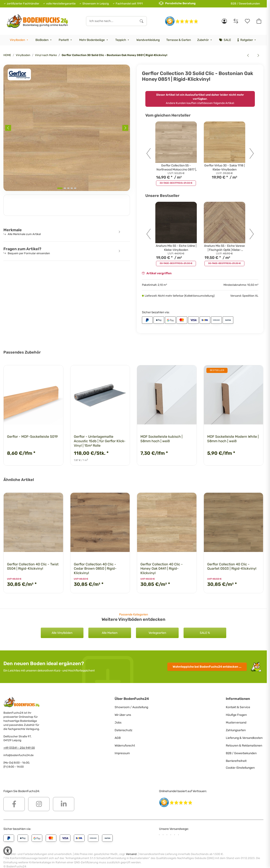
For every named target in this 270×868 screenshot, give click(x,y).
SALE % (205, 633)
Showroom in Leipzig (96, 4)
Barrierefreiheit (236, 761)
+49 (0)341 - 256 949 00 (19, 748)
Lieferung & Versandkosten (244, 738)
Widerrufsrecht (125, 746)
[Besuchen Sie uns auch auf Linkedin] (64, 804)
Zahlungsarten (236, 730)
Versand (131, 847)
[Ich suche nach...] (111, 21)
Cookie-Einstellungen (240, 768)
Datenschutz (123, 730)
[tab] (60, 188)
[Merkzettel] (247, 21)
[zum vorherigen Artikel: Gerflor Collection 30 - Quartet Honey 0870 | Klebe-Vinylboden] (248, 55)
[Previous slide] (8, 128)
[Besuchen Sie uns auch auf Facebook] (14, 804)
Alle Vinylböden (62, 633)
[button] (224, 21)
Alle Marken (110, 633)
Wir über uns (123, 715)
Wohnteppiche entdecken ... (207, 667)
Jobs (118, 723)
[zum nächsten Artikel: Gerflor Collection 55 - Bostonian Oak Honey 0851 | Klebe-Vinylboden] (258, 55)
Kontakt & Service (238, 707)
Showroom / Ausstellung (131, 707)
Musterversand (236, 723)
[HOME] (37, 21)
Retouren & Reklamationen (244, 746)
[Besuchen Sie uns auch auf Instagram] (39, 804)
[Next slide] (125, 128)
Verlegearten (157, 633)
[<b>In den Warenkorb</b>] (7, 62)
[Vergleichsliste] (236, 21)
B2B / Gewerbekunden (245, 4)
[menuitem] (19, 40)
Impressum (122, 753)
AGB (118, 738)
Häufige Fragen (236, 715)
